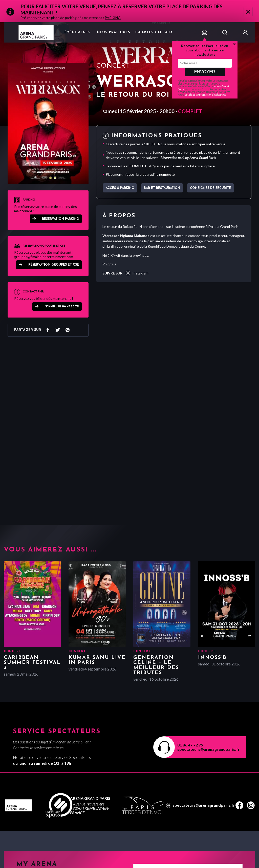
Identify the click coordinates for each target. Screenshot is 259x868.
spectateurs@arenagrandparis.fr (209, 749)
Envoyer (204, 72)
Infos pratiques (113, 32)
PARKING (113, 18)
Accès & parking (120, 188)
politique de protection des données (205, 95)
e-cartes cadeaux (154, 32)
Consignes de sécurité (210, 188)
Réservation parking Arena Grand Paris (188, 158)
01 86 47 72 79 (190, 745)
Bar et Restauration (162, 188)
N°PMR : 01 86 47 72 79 (62, 307)
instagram (137, 273)
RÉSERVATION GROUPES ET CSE (54, 265)
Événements (78, 32)
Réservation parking (60, 219)
